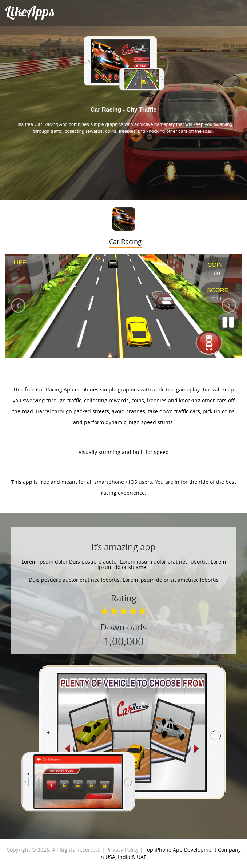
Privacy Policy (122, 850)
